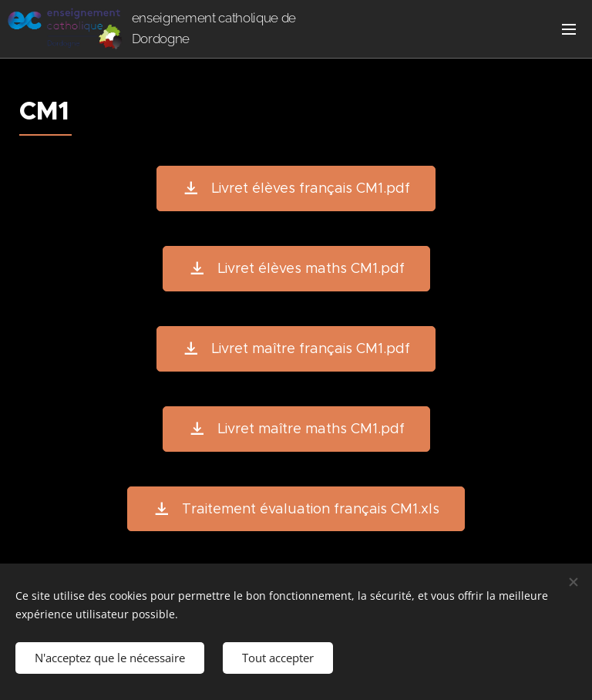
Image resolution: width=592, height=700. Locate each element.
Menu (569, 29)
